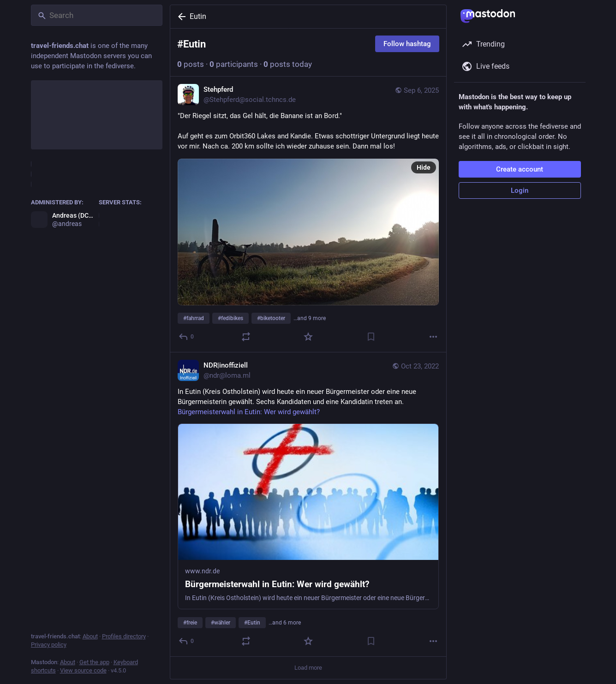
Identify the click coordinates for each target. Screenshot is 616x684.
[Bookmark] (371, 337)
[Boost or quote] (245, 337)
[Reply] (187, 337)
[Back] (180, 17)
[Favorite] (308, 337)
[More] (433, 337)
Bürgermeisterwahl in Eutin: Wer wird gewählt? (249, 412)
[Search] (97, 15)
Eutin (198, 16)
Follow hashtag (407, 44)
